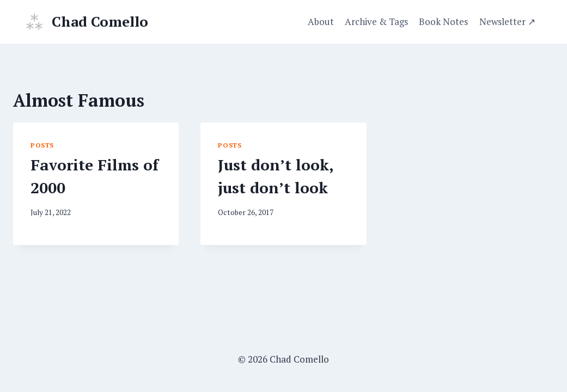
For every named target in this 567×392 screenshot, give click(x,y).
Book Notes (443, 22)
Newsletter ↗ (507, 22)
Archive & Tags (376, 22)
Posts (42, 145)
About (321, 22)
